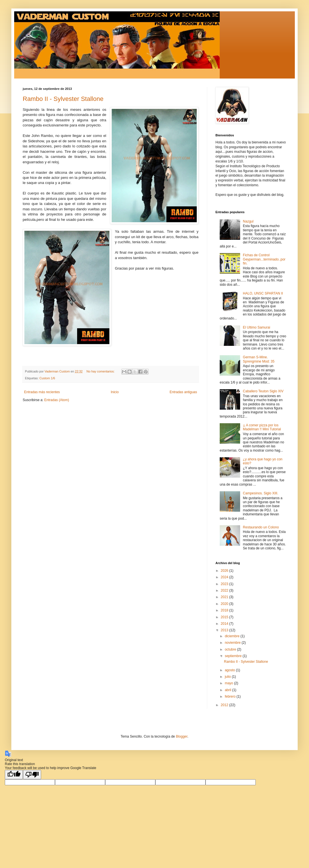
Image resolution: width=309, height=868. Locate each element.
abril (228, 690)
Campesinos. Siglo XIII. (261, 493)
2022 (225, 590)
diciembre (233, 636)
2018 (225, 610)
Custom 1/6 (47, 378)
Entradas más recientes (42, 392)
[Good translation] (14, 775)
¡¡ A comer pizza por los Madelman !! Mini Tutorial (262, 427)
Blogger (182, 736)
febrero (231, 696)
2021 (225, 597)
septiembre (234, 656)
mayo (229, 683)
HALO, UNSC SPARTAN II (263, 293)
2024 (225, 577)
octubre (231, 649)
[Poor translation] (32, 775)
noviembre (233, 643)
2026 (225, 571)
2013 (225, 630)
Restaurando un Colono (261, 527)
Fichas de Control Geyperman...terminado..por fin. (264, 259)
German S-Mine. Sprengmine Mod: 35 (259, 359)
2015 (225, 617)
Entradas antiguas (183, 392)
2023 (225, 584)
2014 (225, 624)
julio (228, 677)
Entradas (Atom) (57, 400)
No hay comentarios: (101, 371)
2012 (225, 705)
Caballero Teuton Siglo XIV (263, 391)
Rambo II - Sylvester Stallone (63, 99)
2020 (225, 604)
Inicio (115, 392)
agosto (230, 670)
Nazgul (248, 221)
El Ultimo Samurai (257, 327)
